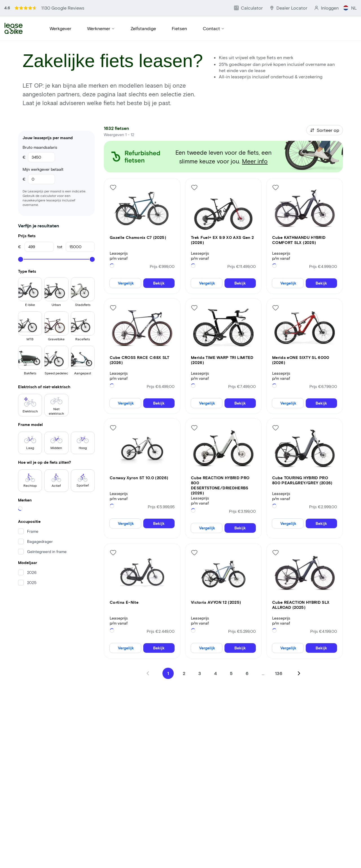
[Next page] (299, 637)
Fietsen (179, 29)
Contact (214, 29)
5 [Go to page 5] (231, 637)
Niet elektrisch (56, 407)
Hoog (83, 444)
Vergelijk (126, 247)
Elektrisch (30, 406)
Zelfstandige (143, 29)
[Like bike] (113, 151)
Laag (30, 444)
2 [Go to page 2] (184, 637)
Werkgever (60, 29)
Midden (56, 444)
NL (350, 8)
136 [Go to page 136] (279, 637)
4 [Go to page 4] (215, 637)
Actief (56, 482)
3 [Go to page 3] (200, 637)
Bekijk (159, 247)
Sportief (83, 482)
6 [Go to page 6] (247, 637)
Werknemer (101, 29)
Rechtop (30, 482)
